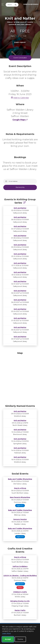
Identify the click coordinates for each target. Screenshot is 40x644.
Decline (20, 639)
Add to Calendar (20, 98)
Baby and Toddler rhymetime (20, 510)
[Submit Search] (17, 5)
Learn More (6, 633)
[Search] (10, 5)
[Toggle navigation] (2, 4)
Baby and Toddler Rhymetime (20, 479)
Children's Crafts (20, 592)
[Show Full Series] (24, 203)
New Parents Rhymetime (20, 497)
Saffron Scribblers (20, 566)
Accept (8, 639)
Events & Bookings (31, 4)
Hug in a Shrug (20, 488)
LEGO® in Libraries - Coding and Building (20, 576)
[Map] (20, 378)
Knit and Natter (20, 208)
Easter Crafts (20, 610)
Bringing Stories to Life (20, 601)
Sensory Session (20, 519)
